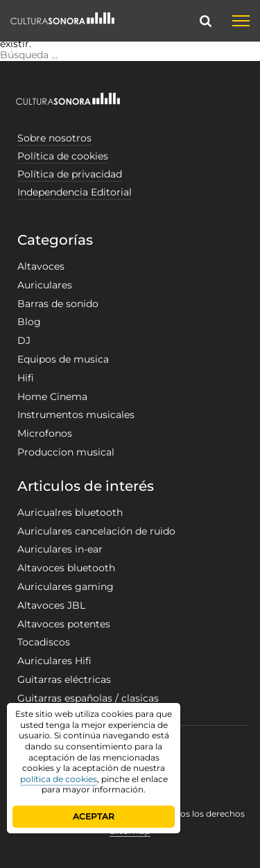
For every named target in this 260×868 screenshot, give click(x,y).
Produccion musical (66, 452)
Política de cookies (63, 156)
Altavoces (41, 266)
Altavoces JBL (51, 605)
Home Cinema (52, 397)
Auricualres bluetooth (70, 512)
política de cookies (59, 779)
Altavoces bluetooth (66, 568)
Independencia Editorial (75, 192)
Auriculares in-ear (60, 549)
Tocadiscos (44, 642)
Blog (29, 322)
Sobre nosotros (54, 138)
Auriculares (45, 285)
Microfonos (45, 433)
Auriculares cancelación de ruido (96, 531)
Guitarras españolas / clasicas (88, 698)
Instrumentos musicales (76, 415)
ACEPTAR (94, 816)
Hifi (26, 378)
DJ (24, 340)
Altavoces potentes (64, 624)
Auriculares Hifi (54, 661)
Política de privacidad (70, 174)
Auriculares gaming (66, 587)
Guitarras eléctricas (64, 679)
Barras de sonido (58, 304)
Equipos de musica (63, 359)
